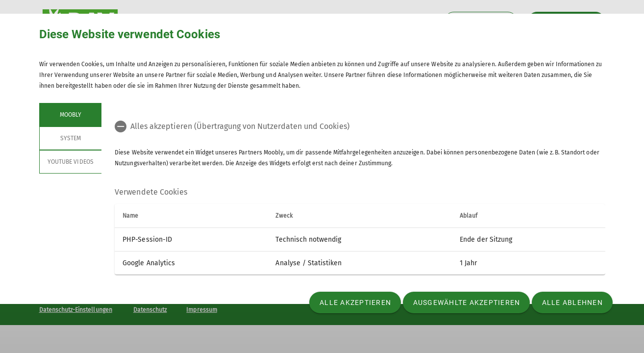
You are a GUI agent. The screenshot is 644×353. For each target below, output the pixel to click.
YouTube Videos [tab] (71, 162)
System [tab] (70, 138)
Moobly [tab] (70, 115)
